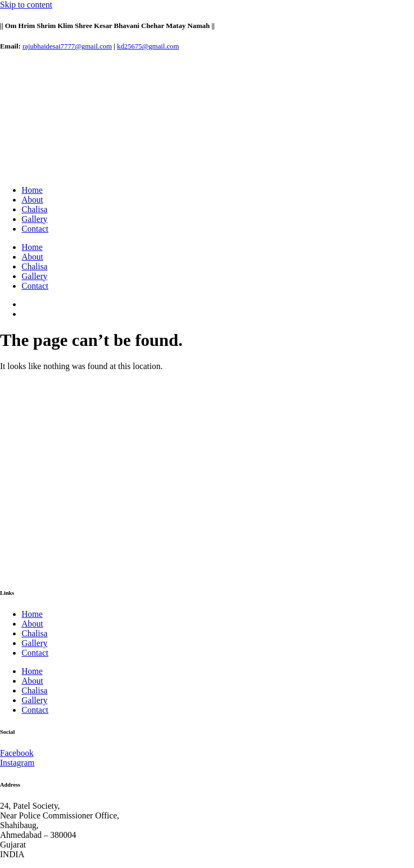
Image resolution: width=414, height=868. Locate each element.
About (32, 200)
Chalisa (34, 209)
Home (32, 190)
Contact (35, 229)
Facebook (17, 753)
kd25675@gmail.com (148, 46)
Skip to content (26, 5)
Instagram (17, 763)
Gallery (34, 219)
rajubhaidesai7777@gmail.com (67, 46)
